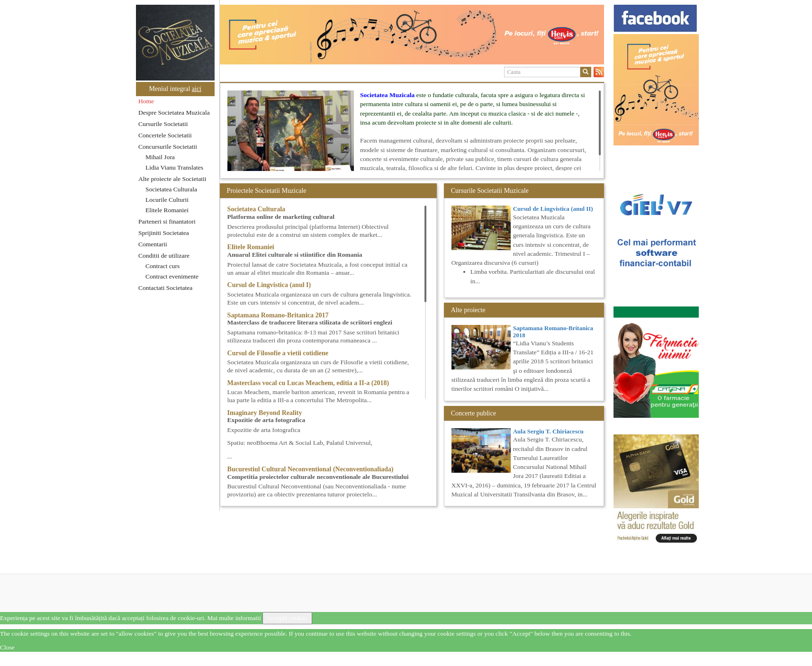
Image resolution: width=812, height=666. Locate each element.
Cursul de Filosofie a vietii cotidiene (278, 353)
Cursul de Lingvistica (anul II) (553, 209)
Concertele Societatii (165, 135)
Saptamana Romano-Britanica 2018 (553, 331)
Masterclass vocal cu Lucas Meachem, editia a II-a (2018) (308, 383)
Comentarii (153, 244)
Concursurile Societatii (168, 147)
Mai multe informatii (234, 618)
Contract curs (162, 266)
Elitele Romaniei (167, 210)
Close (7, 647)
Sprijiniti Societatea (164, 233)
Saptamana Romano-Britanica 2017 (278, 315)
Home (146, 101)
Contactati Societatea (165, 288)
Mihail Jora (160, 157)
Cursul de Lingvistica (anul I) (269, 285)
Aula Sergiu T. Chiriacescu (548, 431)
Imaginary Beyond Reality (265, 413)
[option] (412, 35)
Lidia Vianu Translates (174, 167)
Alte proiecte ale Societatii (172, 179)
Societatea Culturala (171, 189)
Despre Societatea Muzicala (174, 112)
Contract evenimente (172, 276)
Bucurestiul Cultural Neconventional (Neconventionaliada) (311, 469)
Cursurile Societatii (163, 124)
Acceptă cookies (287, 618)
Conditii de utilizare (164, 256)
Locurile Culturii (167, 200)
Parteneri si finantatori (167, 221)
